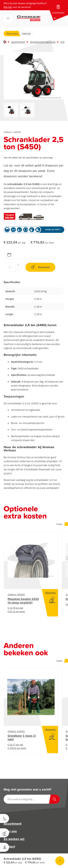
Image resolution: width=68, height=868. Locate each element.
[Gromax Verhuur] (29, 18)
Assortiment (18, 42)
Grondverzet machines (43, 42)
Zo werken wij (14, 839)
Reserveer (40, 267)
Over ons (10, 831)
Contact (9, 847)
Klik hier (8, 7)
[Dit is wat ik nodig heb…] (32, 799)
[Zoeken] (54, 799)
